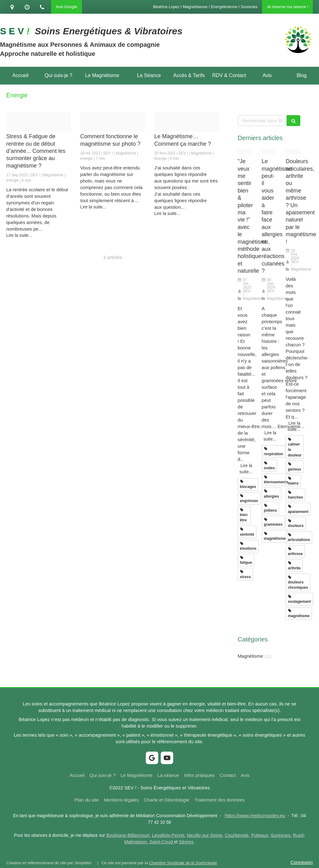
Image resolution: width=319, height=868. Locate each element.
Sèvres (186, 842)
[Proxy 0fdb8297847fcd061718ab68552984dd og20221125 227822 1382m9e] (187, 122)
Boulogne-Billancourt (128, 835)
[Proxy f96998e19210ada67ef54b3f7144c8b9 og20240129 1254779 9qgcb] (293, 152)
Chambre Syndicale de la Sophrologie (183, 863)
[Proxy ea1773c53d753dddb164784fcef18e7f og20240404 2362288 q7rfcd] (269, 152)
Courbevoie (237, 835)
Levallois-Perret (168, 835)
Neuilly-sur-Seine (205, 835)
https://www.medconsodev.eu (255, 815)
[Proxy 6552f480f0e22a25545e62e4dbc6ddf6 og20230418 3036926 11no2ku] (113, 122)
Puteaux (260, 835)
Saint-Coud (161, 842)
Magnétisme (250, 656)
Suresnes (281, 835)
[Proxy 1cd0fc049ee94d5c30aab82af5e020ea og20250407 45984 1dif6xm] (245, 152)
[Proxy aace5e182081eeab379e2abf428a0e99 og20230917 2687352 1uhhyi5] (39, 122)
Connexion (302, 862)
